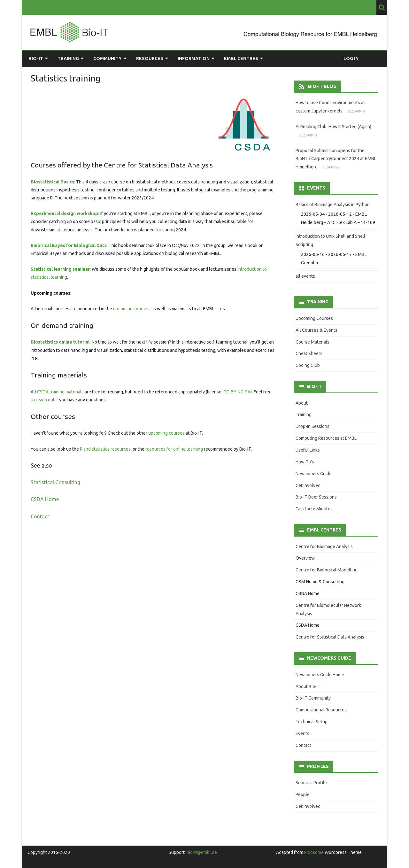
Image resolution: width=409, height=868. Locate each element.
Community (108, 58)
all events (305, 276)
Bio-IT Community (313, 698)
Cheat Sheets (309, 353)
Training (68, 58)
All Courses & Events (316, 330)
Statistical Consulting (55, 482)
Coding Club (308, 365)
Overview (305, 558)
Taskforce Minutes (314, 509)
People (303, 794)
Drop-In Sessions (313, 426)
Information (194, 58)
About (302, 403)
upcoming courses (131, 309)
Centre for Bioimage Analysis (324, 546)
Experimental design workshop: (65, 213)
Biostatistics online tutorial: (61, 342)
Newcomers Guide (314, 474)
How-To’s (305, 462)
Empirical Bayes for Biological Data (69, 245)
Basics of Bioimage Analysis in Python (333, 205)
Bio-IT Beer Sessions (316, 497)
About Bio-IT (308, 686)
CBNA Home (308, 593)
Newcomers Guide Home (320, 675)
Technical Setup (312, 722)
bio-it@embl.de (202, 852)
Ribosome (314, 852)
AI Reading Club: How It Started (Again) (333, 127)
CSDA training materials (60, 392)
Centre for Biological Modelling (327, 570)
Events (302, 733)
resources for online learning (174, 449)
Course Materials (313, 342)
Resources (150, 58)
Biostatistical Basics (52, 182)
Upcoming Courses (314, 318)
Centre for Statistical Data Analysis (330, 637)
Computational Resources (321, 710)
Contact (40, 516)
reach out (45, 400)
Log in (351, 58)
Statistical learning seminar (60, 269)
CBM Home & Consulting (320, 582)
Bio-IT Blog (322, 86)
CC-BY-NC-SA (237, 392)
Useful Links (308, 450)
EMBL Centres (241, 58)
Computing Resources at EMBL (326, 438)
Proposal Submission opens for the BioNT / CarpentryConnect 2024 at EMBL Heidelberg (336, 159)
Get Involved (308, 485)
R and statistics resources (105, 449)
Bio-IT (36, 58)
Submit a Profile (311, 783)
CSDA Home (45, 499)
